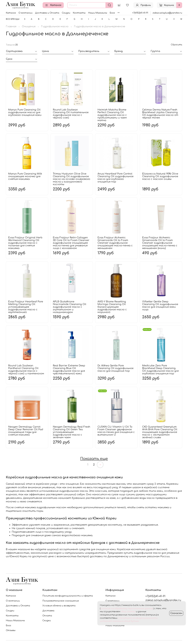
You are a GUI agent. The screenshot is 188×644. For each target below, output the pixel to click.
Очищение (29, 26)
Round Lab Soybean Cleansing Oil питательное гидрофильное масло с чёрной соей (71, 114)
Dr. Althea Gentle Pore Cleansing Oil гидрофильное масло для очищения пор (116, 368)
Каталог (53, 5)
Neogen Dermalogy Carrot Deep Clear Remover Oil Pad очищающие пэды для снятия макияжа (26, 431)
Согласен (176, 613)
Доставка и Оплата (47, 13)
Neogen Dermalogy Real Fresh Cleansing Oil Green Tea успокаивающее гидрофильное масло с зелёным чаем (72, 432)
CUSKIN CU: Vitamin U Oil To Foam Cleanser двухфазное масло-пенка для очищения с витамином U (116, 431)
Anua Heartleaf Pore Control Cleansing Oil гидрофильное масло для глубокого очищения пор (116, 178)
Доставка (48, 611)
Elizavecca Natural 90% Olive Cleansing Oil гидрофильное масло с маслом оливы (160, 176)
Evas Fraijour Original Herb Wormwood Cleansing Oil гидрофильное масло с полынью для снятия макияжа (25, 243)
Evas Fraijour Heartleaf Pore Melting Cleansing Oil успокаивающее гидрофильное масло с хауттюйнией (26, 307)
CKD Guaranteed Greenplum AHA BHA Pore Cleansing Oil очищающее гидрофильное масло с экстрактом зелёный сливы (160, 432)
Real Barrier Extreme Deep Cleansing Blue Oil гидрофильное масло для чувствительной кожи (69, 370)
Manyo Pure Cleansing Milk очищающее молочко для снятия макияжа (25, 176)
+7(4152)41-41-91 (140, 13)
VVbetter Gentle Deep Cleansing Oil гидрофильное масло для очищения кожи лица (160, 306)
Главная (11, 26)
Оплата (47, 616)
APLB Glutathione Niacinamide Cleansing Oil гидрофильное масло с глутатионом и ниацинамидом (70, 307)
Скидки (66, 13)
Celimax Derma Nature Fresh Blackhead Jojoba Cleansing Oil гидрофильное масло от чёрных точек (160, 114)
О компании (25, 13)
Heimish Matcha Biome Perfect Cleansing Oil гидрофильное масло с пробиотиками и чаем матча (112, 115)
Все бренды (13, 19)
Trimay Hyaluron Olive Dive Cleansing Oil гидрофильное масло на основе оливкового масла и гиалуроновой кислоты (72, 179)
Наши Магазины (98, 13)
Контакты (79, 13)
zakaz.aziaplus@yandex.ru (167, 13)
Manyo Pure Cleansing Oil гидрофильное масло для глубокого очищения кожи (25, 112)
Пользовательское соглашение (61, 601)
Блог (112, 13)
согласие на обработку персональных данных (127, 608)
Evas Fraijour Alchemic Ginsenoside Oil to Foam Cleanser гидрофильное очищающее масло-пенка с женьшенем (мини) (160, 243)
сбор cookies (128, 612)
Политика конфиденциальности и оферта (68, 596)
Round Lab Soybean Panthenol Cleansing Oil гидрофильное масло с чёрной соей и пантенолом (26, 370)
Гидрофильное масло (55, 26)
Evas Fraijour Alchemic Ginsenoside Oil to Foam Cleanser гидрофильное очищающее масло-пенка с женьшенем (115, 243)
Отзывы (11, 630)
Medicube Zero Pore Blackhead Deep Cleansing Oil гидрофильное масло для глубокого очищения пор (160, 370)
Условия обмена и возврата (59, 606)
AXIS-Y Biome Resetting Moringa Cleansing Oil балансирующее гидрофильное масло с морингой (112, 307)
